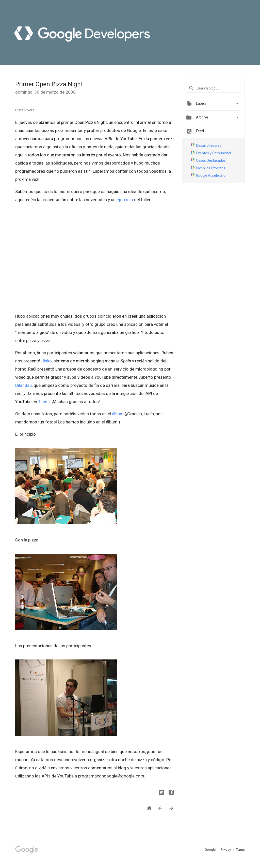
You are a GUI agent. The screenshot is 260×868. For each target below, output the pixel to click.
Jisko (47, 361)
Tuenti (44, 402)
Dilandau (23, 385)
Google (210, 850)
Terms (240, 850)
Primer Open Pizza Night (49, 84)
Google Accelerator (211, 175)
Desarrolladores (209, 145)
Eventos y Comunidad (213, 153)
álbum (118, 414)
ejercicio (125, 200)
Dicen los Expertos (211, 168)
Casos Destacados (211, 160)
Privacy (226, 850)
